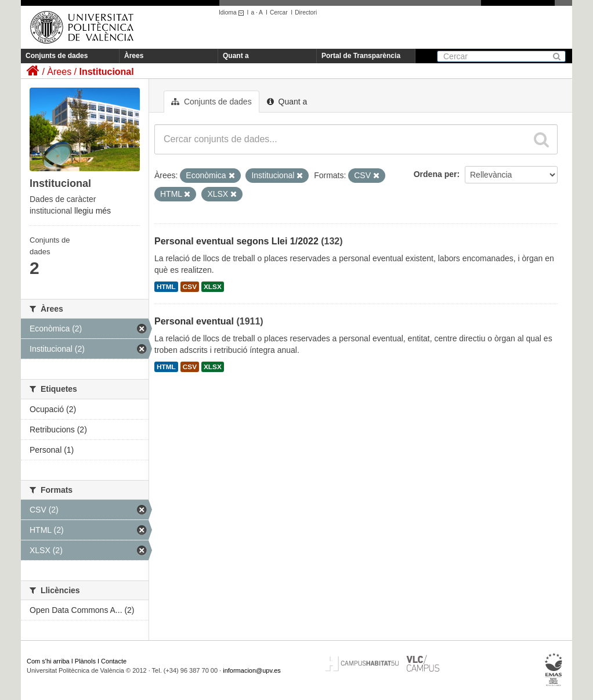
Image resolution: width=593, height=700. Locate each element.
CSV (190, 287)
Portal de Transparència (361, 56)
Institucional (106, 72)
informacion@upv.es (252, 670)
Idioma (233, 12)
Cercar (279, 12)
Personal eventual (194, 321)
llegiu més (93, 211)
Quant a (236, 56)
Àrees (134, 56)
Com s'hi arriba (48, 661)
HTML (166, 287)
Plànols (85, 661)
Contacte (114, 661)
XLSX (213, 287)
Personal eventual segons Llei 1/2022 (236, 241)
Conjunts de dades (57, 56)
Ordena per (435, 174)
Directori (306, 12)
